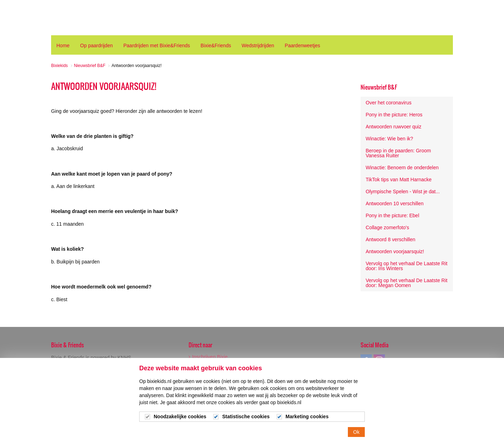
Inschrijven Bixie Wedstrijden (208, 359)
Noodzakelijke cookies (180, 418)
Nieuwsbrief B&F (379, 87)
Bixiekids (77, 18)
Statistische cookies (246, 418)
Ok (356, 434)
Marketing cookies (307, 418)
